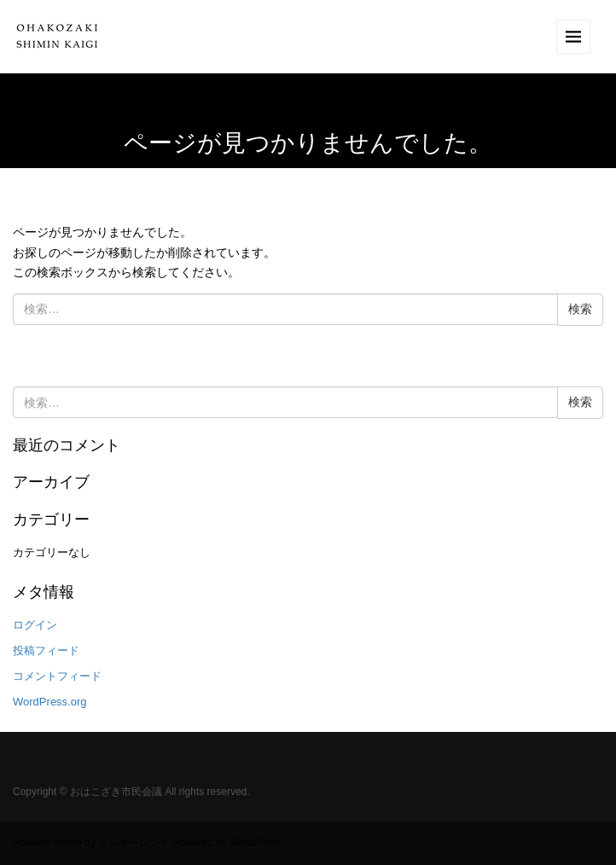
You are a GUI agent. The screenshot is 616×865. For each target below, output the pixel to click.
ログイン (35, 625)
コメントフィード (57, 676)
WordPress (255, 843)
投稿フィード (46, 650)
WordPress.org (50, 702)
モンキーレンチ (134, 843)
